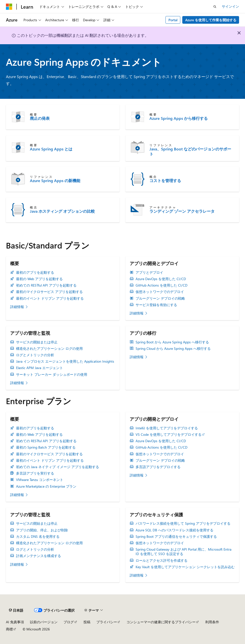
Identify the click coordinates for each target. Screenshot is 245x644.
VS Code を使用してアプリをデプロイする (169, 435)
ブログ (69, 622)
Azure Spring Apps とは (51, 149)
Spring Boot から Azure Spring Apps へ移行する (172, 342)
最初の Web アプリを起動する (39, 279)
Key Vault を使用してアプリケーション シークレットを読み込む (185, 567)
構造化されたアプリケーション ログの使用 (49, 349)
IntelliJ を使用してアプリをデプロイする (167, 428)
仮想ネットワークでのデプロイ (160, 292)
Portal (173, 20)
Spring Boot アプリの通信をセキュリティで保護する (176, 537)
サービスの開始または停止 (37, 342)
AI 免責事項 (15, 622)
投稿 (87, 622)
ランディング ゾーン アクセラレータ (182, 211)
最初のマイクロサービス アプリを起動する (49, 292)
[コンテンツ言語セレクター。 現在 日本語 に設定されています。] (16, 610)
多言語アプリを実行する (35, 473)
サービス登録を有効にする (156, 305)
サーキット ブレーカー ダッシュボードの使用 (52, 374)
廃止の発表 (40, 118)
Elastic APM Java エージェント (40, 368)
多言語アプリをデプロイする (158, 467)
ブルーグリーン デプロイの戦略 (160, 298)
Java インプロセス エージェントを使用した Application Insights (65, 361)
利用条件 (212, 622)
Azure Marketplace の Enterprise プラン (46, 486)
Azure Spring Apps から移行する (179, 118)
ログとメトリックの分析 (35, 355)
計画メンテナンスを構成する (39, 556)
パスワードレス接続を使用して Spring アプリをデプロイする (183, 523)
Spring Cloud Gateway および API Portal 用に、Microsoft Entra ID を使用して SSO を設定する (184, 552)
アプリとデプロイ (149, 272)
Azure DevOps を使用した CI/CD (161, 279)
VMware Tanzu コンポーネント (40, 480)
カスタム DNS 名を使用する (38, 537)
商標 (9, 629)
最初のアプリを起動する (35, 272)
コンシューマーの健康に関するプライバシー (161, 622)
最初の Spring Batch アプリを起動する (46, 447)
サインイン (230, 6)
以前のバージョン (44, 622)
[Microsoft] (9, 7)
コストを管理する (165, 181)
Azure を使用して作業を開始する (211, 20)
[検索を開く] (215, 7)
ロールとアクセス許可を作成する (162, 561)
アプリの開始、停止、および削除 (42, 530)
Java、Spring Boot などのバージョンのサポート (190, 151)
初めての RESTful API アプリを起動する (46, 285)
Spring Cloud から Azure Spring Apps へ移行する (173, 349)
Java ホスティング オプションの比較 (62, 211)
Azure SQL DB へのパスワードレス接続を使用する (174, 530)
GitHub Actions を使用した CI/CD (162, 285)
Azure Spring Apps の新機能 (55, 181)
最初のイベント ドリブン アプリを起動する (50, 298)
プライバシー (107, 622)
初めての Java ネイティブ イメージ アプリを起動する (58, 467)
